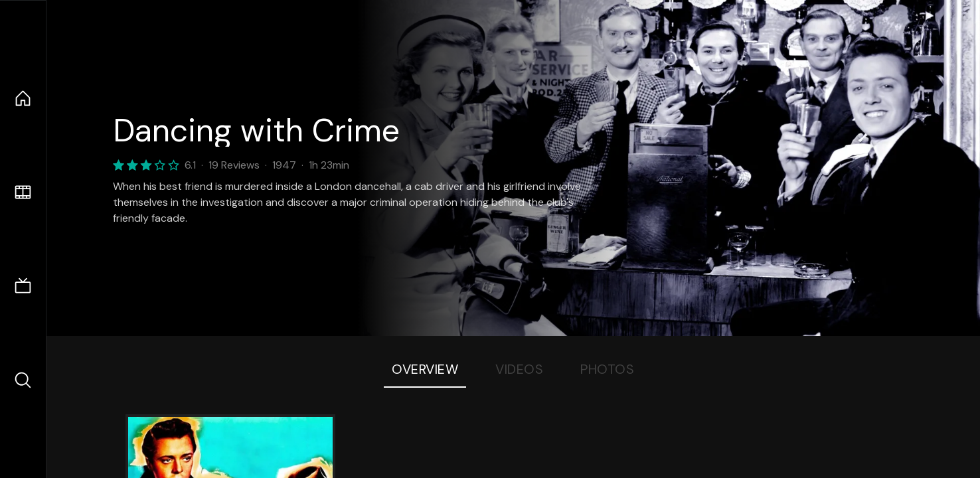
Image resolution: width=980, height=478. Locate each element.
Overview (425, 369)
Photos (607, 369)
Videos (519, 369)
